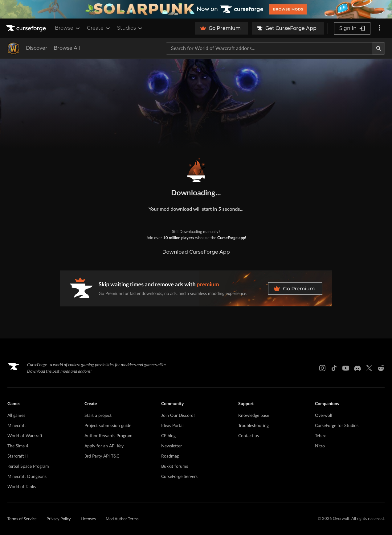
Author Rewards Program (108, 436)
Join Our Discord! (178, 416)
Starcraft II (18, 456)
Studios (130, 28)
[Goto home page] (27, 28)
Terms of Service (22, 519)
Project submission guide (108, 426)
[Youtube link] (346, 368)
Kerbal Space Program (28, 467)
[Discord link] (357, 368)
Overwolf (324, 416)
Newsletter (171, 446)
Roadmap (170, 456)
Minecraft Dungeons (27, 477)
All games (16, 416)
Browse (68, 28)
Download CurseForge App (196, 252)
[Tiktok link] (334, 368)
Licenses (88, 519)
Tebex (320, 436)
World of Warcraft (25, 436)
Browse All (67, 48)
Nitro (320, 446)
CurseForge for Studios (337, 426)
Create (99, 28)
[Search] (379, 48)
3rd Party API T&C (102, 456)
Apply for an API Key (104, 446)
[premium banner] (196, 288)
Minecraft (17, 426)
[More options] (380, 28)
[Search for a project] (269, 48)
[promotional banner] (196, 9)
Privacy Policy (59, 519)
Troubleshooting (253, 426)
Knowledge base (254, 416)
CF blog (168, 436)
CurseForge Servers (179, 477)
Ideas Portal (172, 426)
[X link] (369, 368)
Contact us (249, 436)
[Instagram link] (322, 368)
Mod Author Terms (122, 519)
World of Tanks (22, 487)
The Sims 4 (18, 446)
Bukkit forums (175, 467)
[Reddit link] (381, 368)
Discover (37, 48)
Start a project (98, 416)
